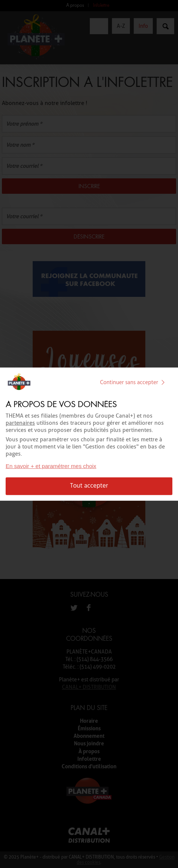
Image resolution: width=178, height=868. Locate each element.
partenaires (20, 423)
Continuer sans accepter (134, 383)
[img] (163, 382)
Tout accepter (89, 486)
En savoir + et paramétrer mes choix (51, 466)
